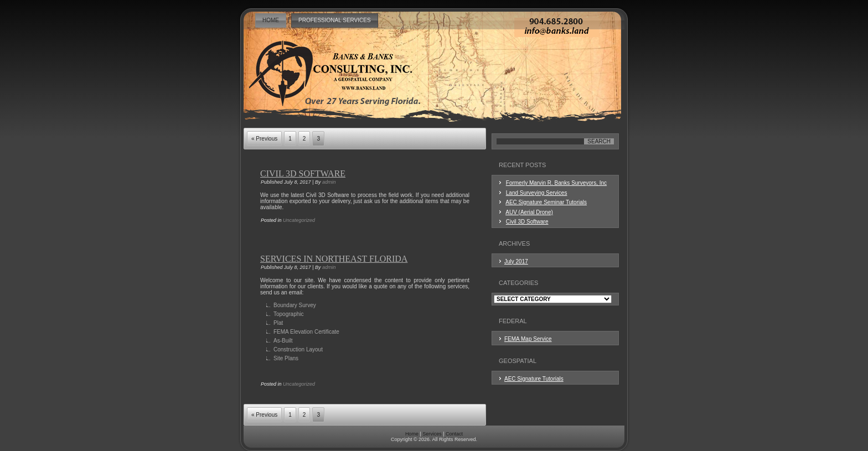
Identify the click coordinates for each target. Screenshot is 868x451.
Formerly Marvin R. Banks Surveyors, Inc (556, 183)
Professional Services (335, 20)
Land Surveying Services (537, 193)
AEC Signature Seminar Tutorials (546, 202)
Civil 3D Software (303, 173)
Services (432, 434)
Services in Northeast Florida (334, 259)
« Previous (264, 139)
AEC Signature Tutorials (534, 379)
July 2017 (516, 261)
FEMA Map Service (528, 339)
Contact (454, 434)
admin (329, 182)
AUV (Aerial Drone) (529, 212)
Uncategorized (299, 220)
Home (271, 20)
